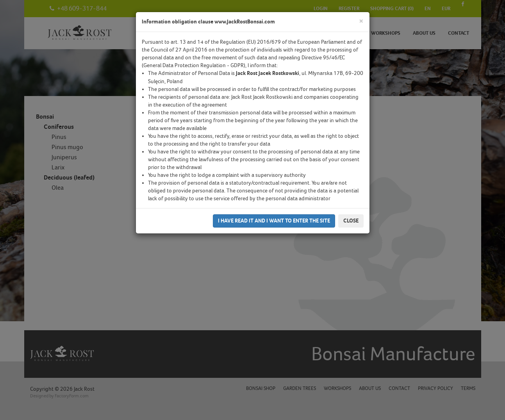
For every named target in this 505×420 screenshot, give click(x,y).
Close (351, 221)
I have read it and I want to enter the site (274, 221)
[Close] (361, 21)
